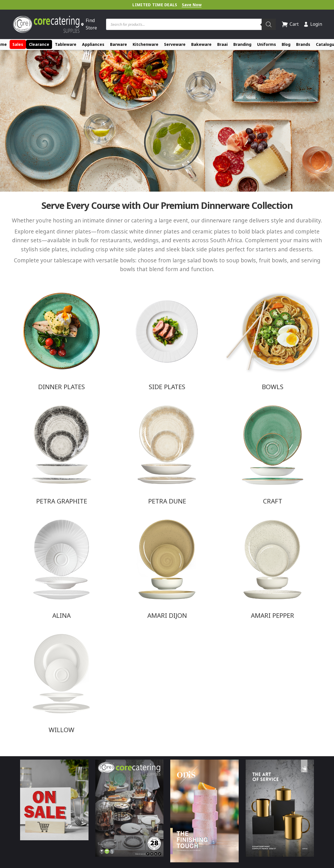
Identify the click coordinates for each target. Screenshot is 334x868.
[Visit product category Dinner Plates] (62, 340)
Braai (222, 44)
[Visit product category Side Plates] (167, 340)
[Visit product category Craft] (272, 454)
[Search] (269, 24)
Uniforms (267, 44)
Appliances (93, 44)
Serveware (175, 44)
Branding (242, 44)
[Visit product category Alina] (62, 569)
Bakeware (201, 44)
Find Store (89, 24)
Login (313, 24)
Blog (286, 44)
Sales (18, 44)
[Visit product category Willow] (62, 683)
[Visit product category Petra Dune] (167, 454)
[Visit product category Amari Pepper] (272, 569)
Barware (118, 44)
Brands (303, 44)
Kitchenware (146, 44)
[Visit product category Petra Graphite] (62, 454)
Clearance (39, 44)
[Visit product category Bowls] (272, 340)
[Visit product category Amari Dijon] (167, 569)
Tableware (66, 44)
